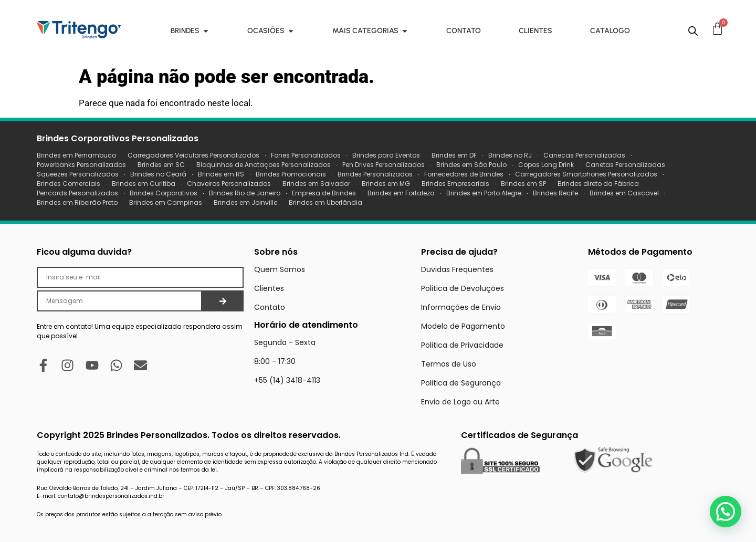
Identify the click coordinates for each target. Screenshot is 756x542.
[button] (726, 512)
